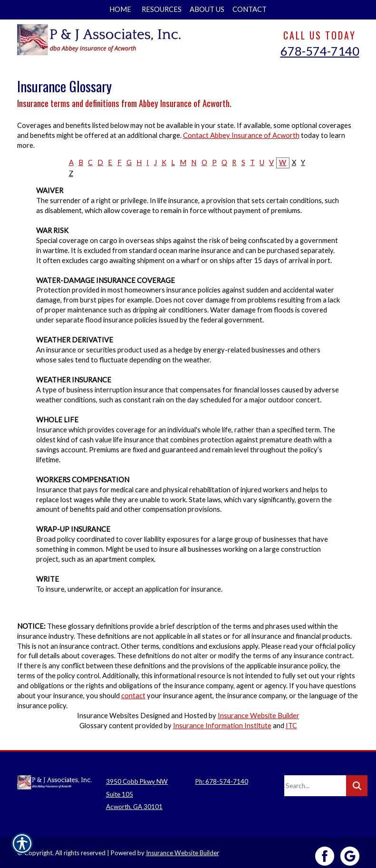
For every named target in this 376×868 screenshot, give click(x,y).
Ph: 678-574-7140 (222, 774)
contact (133, 696)
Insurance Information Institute (222, 726)
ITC (291, 726)
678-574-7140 (320, 51)
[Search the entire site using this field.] (315, 779)
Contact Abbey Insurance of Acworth (241, 135)
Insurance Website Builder (259, 716)
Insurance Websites (108, 716)
